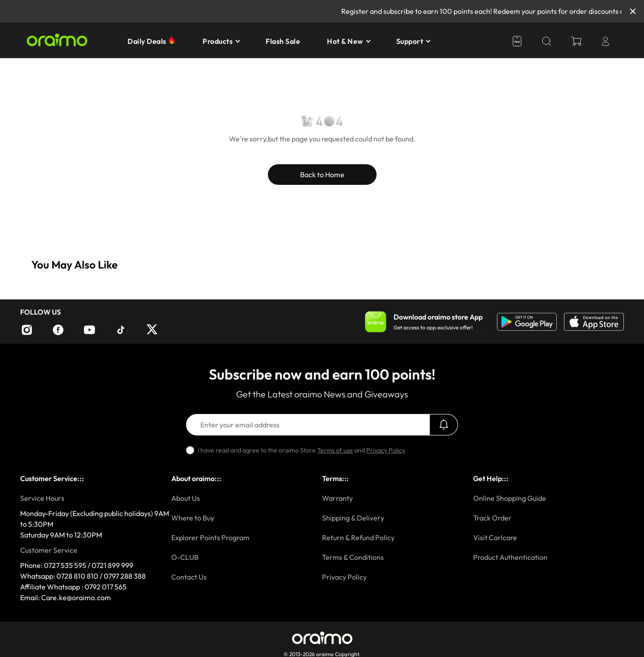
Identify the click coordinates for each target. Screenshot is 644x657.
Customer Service (49, 550)
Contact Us (189, 577)
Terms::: (335, 478)
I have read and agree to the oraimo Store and (301, 450)
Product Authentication (510, 557)
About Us (186, 498)
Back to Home (322, 175)
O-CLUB (185, 557)
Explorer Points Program (210, 538)
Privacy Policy (386, 450)
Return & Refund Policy (358, 538)
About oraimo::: (196, 478)
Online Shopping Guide (510, 498)
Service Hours (42, 498)
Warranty (337, 498)
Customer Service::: (52, 478)
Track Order (492, 518)
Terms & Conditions (353, 557)
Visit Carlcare (495, 538)
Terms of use (335, 450)
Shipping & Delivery (353, 518)
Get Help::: (491, 478)
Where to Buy (193, 518)
